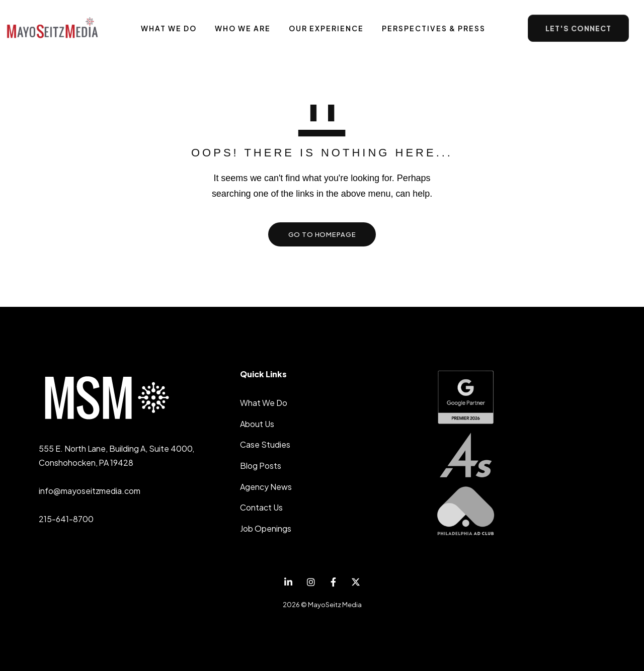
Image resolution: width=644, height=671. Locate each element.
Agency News (266, 487)
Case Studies (265, 444)
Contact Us (261, 507)
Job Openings (266, 528)
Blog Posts (261, 466)
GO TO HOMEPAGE (322, 234)
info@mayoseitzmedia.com (90, 491)
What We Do (264, 403)
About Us (257, 424)
